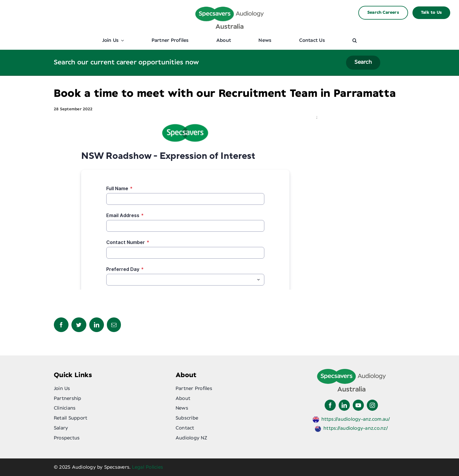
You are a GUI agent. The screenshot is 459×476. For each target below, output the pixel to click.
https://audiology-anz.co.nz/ (356, 428)
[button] (355, 40)
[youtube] (358, 405)
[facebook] (330, 405)
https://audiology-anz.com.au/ (356, 419)
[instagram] (372, 405)
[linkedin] (344, 405)
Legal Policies (148, 467)
